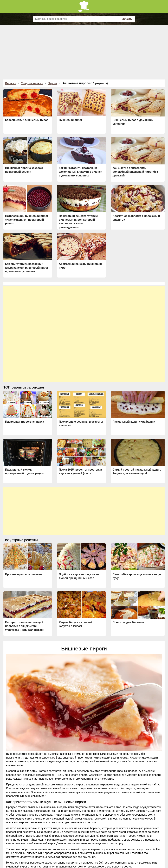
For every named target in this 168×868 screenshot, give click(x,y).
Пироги (52, 83)
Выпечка (11, 83)
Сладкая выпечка (32, 83)
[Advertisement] (84, 50)
